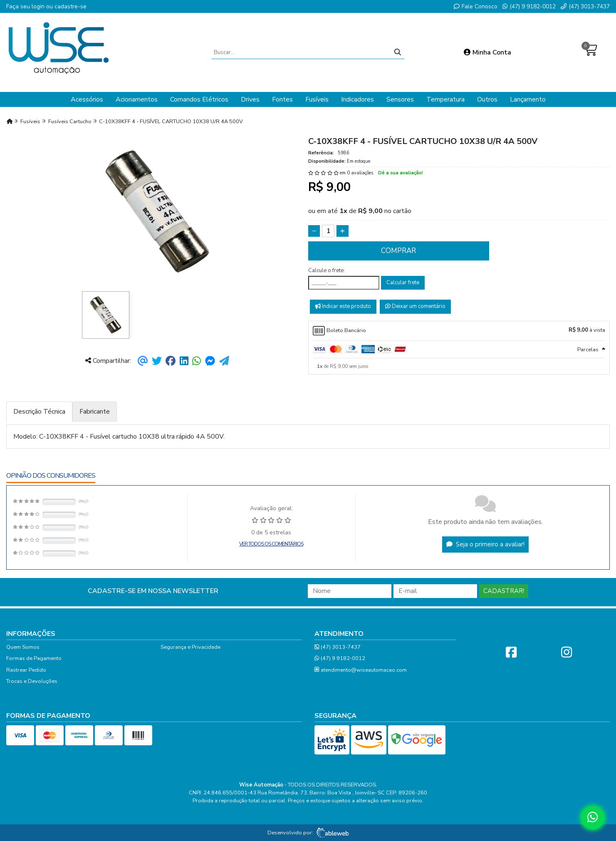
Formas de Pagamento (34, 658)
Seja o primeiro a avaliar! (485, 544)
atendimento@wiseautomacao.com (361, 670)
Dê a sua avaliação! (401, 173)
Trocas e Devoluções (32, 681)
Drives (250, 99)
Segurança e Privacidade (190, 647)
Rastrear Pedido (26, 670)
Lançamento (528, 99)
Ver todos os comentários (271, 544)
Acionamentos (137, 99)
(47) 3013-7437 (585, 6)
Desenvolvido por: (308, 833)
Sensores (400, 99)
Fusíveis (317, 99)
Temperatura (445, 99)
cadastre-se (71, 6)
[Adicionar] (343, 231)
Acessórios (87, 99)
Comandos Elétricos (199, 99)
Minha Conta (487, 52)
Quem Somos (23, 647)
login (39, 6)
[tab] (459, 331)
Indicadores (357, 99)
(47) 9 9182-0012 (529, 6)
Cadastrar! (504, 591)
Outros (487, 99)
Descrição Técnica (39, 412)
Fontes (282, 99)
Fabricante (95, 412)
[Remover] (314, 231)
